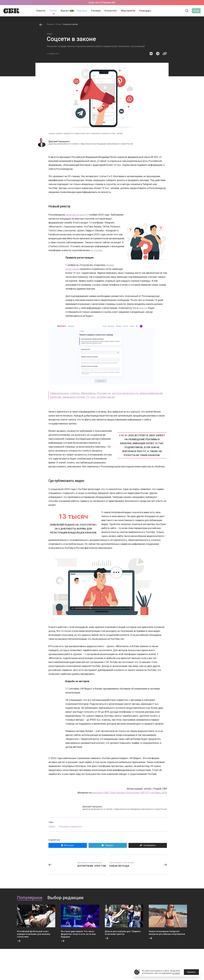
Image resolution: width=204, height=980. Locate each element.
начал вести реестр (76, 215)
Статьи (58, 24)
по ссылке (96, 250)
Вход (196, 11)
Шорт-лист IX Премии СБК (102, 3)
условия (176, 973)
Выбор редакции (65, 898)
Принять (191, 972)
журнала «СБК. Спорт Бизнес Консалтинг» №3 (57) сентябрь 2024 (130, 793)
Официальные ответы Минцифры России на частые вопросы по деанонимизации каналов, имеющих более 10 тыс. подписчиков (106, 395)
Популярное (30, 898)
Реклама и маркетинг (70, 827)
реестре (143, 308)
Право (50, 34)
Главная (50, 24)
